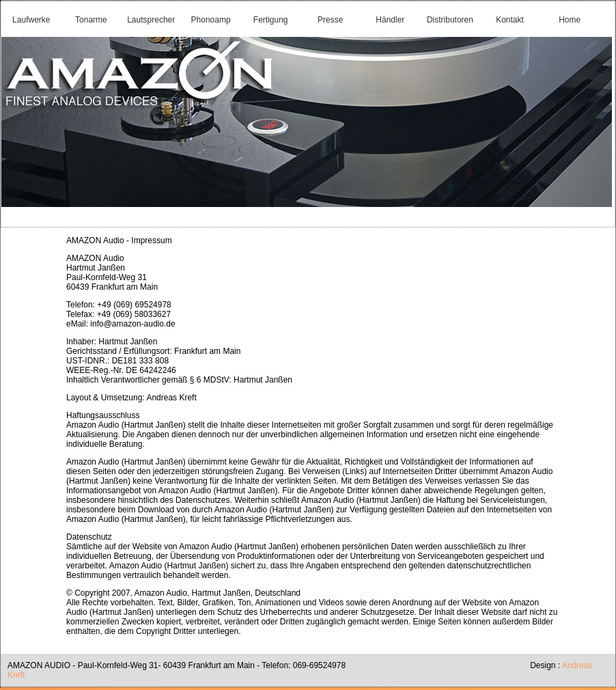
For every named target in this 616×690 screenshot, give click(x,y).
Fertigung (271, 20)
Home (570, 20)
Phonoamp (211, 20)
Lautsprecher (151, 20)
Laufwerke (31, 20)
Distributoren (450, 20)
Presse (330, 20)
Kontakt (510, 20)
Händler (390, 20)
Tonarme (91, 20)
